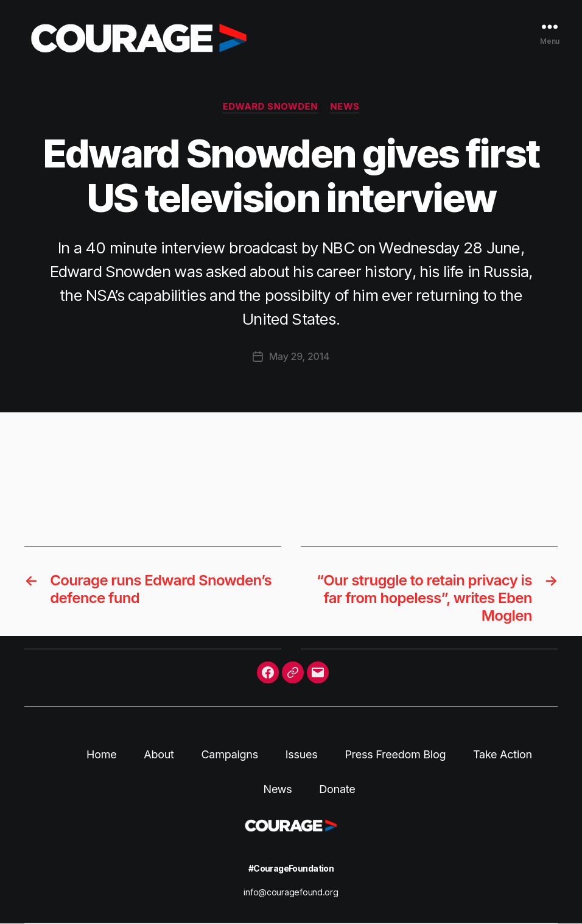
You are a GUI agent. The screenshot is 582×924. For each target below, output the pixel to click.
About (159, 754)
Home (101, 754)
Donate (337, 789)
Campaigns (229, 754)
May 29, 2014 (299, 356)
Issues (302, 754)
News (345, 107)
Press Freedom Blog (395, 754)
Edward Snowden (271, 107)
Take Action (503, 754)
